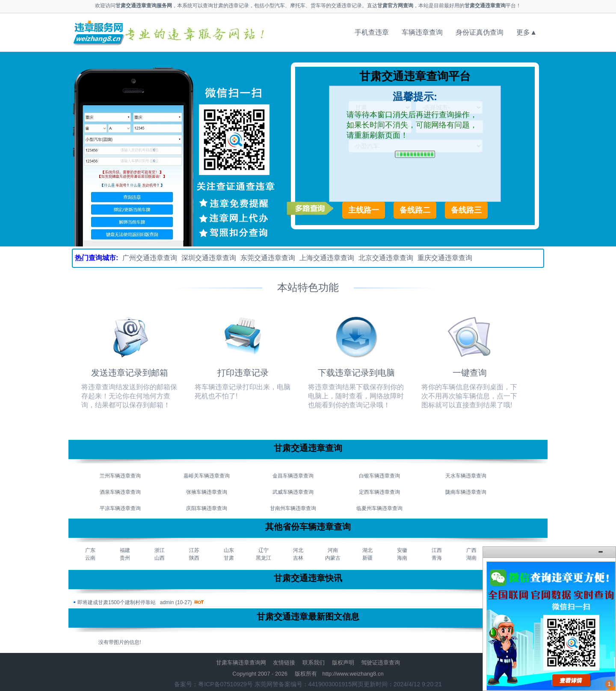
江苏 (194, 550)
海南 (402, 558)
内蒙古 (333, 558)
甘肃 (229, 558)
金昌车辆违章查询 (293, 476)
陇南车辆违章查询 (466, 492)
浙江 (160, 550)
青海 (437, 558)
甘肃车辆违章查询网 (241, 663)
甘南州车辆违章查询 (293, 508)
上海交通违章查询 (327, 258)
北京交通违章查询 (386, 258)
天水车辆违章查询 (466, 476)
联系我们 (314, 663)
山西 (160, 558)
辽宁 (264, 550)
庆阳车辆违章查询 (207, 508)
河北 (298, 550)
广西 (471, 550)
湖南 (471, 558)
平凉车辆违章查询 (120, 508)
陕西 (194, 558)
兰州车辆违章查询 (120, 476)
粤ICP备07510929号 (225, 684)
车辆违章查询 (422, 32)
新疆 (367, 558)
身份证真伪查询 (480, 32)
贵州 (125, 558)
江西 (437, 550)
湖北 (367, 550)
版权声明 (343, 663)
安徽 (402, 550)
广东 (90, 550)
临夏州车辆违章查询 (379, 508)
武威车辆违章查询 (293, 492)
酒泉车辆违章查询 (120, 492)
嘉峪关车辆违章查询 (207, 476)
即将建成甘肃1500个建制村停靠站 (117, 602)
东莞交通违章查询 (268, 258)
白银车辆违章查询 (379, 476)
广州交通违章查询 (150, 258)
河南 (333, 550)
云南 (90, 558)
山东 (229, 550)
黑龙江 (264, 558)
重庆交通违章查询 (445, 258)
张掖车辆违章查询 (207, 492)
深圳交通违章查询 (209, 258)
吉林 (298, 558)
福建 (125, 550)
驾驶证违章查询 (381, 663)
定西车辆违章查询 (379, 492)
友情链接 (284, 663)
